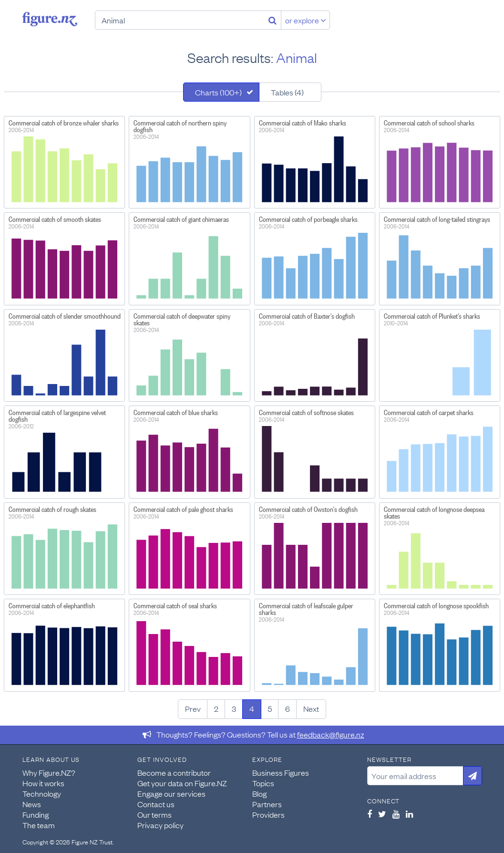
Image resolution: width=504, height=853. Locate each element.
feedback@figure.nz (331, 734)
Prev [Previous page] (193, 708)
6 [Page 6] (288, 708)
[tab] (221, 92)
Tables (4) (287, 92)
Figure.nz (50, 19)
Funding (36, 814)
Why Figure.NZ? (49, 772)
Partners (267, 804)
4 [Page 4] (252, 708)
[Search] (273, 20)
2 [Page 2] (216, 708)
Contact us (156, 804)
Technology (42, 793)
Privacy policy (160, 825)
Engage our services (171, 793)
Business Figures (281, 772)
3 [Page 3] (234, 708)
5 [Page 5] (270, 708)
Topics (263, 783)
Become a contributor (174, 772)
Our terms (154, 814)
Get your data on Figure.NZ (182, 783)
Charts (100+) (218, 92)
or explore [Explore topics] (306, 20)
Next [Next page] (311, 708)
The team (39, 825)
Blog (259, 793)
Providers (268, 814)
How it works (43, 783)
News (32, 804)
